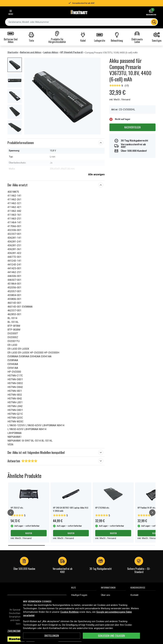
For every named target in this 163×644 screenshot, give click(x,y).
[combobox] (81, 22)
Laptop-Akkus (51, 52)
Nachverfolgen (132, 127)
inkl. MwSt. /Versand (120, 100)
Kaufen (29, 533)
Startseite (13, 52)
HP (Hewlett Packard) (72, 52)
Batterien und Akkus (31, 52)
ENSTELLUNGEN (52, 636)
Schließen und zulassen (111, 636)
